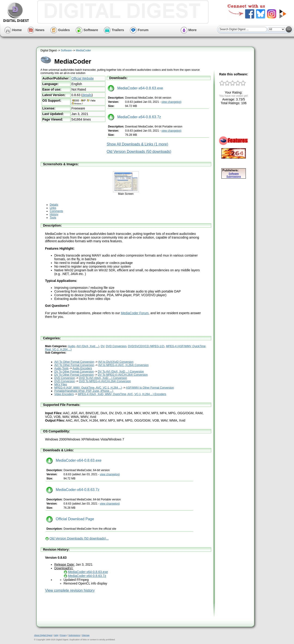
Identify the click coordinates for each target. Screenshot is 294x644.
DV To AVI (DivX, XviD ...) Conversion (121, 372)
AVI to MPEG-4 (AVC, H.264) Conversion (123, 365)
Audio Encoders (82, 368)
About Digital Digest (43, 635)
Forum (139, 30)
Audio (72, 346)
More (189, 30)
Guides (60, 30)
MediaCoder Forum (135, 313)
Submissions (74, 635)
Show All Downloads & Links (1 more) (138, 144)
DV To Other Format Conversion (74, 372)
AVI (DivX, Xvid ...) (88, 346)
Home (13, 30)
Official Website (83, 78)
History (54, 214)
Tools (53, 218)
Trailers (114, 30)
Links (53, 208)
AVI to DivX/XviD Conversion (116, 362)
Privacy (63, 635)
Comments (56, 211)
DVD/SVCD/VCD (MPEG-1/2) (146, 346)
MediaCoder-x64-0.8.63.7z (134, 117)
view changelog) (171, 102)
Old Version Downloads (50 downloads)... (79, 538)
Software (87, 30)
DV (103, 346)
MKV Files (61, 384)
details (87, 95)
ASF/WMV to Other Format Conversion (150, 388)
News (36, 30)
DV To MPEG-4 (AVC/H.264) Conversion (123, 375)
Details (54, 205)
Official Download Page (70, 519)
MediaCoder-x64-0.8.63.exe (135, 88)
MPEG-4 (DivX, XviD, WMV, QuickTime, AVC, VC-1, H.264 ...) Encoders (122, 394)
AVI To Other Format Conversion (74, 362)
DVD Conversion (116, 346)
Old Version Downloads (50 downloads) (139, 152)
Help (56, 635)
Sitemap (86, 635)
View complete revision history (70, 590)
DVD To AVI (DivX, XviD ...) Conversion (103, 378)
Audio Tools (62, 368)
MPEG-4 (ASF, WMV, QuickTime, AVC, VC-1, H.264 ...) (88, 388)
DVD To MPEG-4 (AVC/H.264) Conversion (105, 381)
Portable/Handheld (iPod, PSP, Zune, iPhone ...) (84, 391)
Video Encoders (64, 394)
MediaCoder (83, 50)
